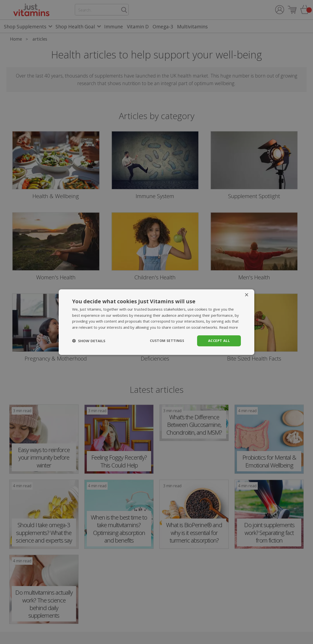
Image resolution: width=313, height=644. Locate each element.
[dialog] (156, 322)
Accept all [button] (219, 341)
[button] (89, 341)
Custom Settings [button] (167, 341)
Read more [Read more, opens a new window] (229, 327)
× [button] (246, 295)
